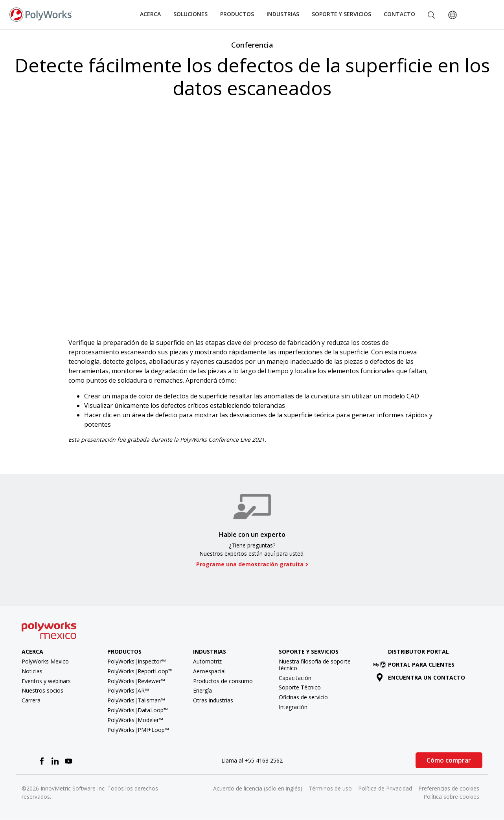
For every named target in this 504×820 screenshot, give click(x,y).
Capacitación (295, 678)
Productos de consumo (223, 681)
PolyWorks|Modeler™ (135, 720)
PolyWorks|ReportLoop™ (140, 671)
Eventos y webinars (46, 681)
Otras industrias (213, 700)
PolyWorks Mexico (45, 661)
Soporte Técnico (300, 687)
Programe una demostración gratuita (250, 564)
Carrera (31, 700)
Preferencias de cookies (449, 788)
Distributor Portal (418, 651)
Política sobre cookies (451, 797)
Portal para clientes (416, 664)
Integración (293, 707)
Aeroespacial (209, 671)
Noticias (32, 671)
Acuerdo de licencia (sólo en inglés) (258, 788)
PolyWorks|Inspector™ (137, 661)
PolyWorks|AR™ (128, 690)
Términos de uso (330, 788)
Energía (202, 690)
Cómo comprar (449, 760)
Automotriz (207, 661)
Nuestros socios (42, 690)
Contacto (399, 14)
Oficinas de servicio (303, 697)
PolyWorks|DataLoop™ (138, 710)
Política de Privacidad (385, 788)
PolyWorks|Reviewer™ (136, 681)
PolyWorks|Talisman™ (136, 700)
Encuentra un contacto (421, 677)
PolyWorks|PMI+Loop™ (138, 730)
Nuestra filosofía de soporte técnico (315, 665)
